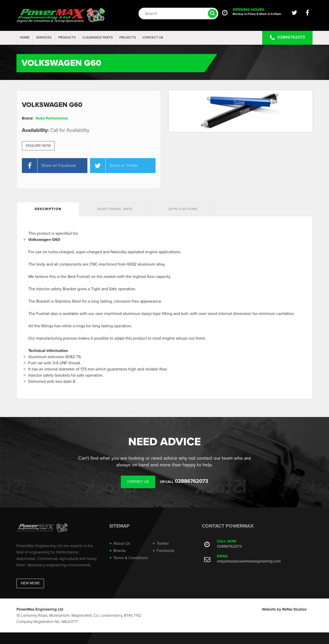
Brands (120, 551)
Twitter (163, 543)
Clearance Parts (98, 38)
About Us (122, 543)
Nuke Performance (52, 118)
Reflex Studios (294, 609)
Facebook (165, 551)
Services (44, 38)
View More (30, 583)
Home (25, 38)
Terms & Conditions (131, 558)
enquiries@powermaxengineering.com (249, 561)
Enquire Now (38, 146)
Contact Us (153, 38)
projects (128, 38)
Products (67, 38)
